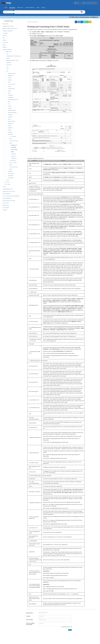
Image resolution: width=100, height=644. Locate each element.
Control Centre (6, 203)
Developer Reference (30, 8)
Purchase (4, 40)
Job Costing (5, 42)
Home (6, 7)
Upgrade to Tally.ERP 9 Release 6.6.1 (10, 28)
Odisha (10, 126)
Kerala (9, 119)
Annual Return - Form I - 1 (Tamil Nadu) (13, 163)
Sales (4, 38)
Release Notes (6, 24)
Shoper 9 (43, 8)
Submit (70, 630)
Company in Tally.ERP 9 (8, 31)
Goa (9, 104)
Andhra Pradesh (11, 89)
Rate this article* (30, 613)
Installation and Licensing (8, 26)
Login (77, 3)
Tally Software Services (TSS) (9, 191)
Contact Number (30, 620)
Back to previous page (32, 22)
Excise (8, 180)
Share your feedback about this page (30, 624)
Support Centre (6, 205)
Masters (10, 78)
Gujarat (10, 106)
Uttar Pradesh (11, 173)
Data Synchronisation (7, 198)
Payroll (4, 187)
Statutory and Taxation (7, 49)
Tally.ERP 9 (12, 8)
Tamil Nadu (11, 134)
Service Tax (9, 65)
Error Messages (6, 208)
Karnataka (10, 117)
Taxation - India (8, 52)
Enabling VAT (11, 76)
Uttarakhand (11, 176)
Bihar (9, 93)
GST (7, 54)
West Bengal (11, 178)
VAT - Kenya (7, 184)
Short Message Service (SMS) (9, 201)
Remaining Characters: (67, 627)
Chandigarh (11, 95)
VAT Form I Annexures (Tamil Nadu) (14, 156)
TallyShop (5, 210)
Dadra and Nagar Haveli (13, 99)
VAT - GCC (7, 182)
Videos (38, 8)
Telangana (10, 171)
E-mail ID (28, 616)
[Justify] (8, 21)
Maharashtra (11, 123)
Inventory (5, 35)
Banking (4, 47)
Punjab (10, 130)
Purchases (10, 80)
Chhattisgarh (11, 97)
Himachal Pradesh (12, 110)
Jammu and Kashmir (12, 113)
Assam (9, 91)
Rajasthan (10, 132)
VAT (7, 71)
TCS (7, 69)
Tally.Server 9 (20, 8)
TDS (7, 67)
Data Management (6, 194)
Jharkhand (10, 115)
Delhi (9, 102)
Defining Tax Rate (12, 73)
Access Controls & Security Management (11, 196)
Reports (4, 45)
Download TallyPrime (90, 3)
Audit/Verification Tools (8, 189)
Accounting (5, 33)
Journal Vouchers (12, 84)
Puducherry (10, 128)
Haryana (10, 108)
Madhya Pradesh (12, 121)
